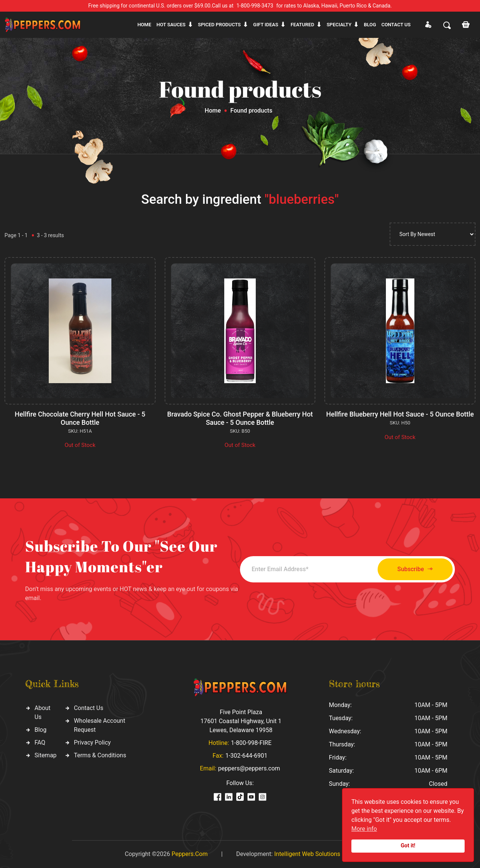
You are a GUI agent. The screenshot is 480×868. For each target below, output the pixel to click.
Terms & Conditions (100, 755)
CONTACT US (396, 25)
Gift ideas (266, 25)
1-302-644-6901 (246, 756)
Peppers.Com (189, 854)
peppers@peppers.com (249, 768)
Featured (302, 25)
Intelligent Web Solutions (307, 854)
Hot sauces (171, 25)
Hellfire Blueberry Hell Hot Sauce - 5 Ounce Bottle (400, 414)
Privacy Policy (92, 742)
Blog (370, 25)
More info (364, 829)
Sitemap (46, 755)
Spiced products (219, 25)
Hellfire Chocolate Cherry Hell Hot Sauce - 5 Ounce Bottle (80, 418)
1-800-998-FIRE (251, 743)
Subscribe (413, 569)
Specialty (339, 25)
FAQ (40, 742)
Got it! (408, 846)
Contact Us (89, 708)
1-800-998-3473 (255, 6)
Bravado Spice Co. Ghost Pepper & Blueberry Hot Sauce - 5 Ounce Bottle (240, 418)
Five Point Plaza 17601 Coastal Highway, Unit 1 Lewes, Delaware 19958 (241, 721)
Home (144, 25)
